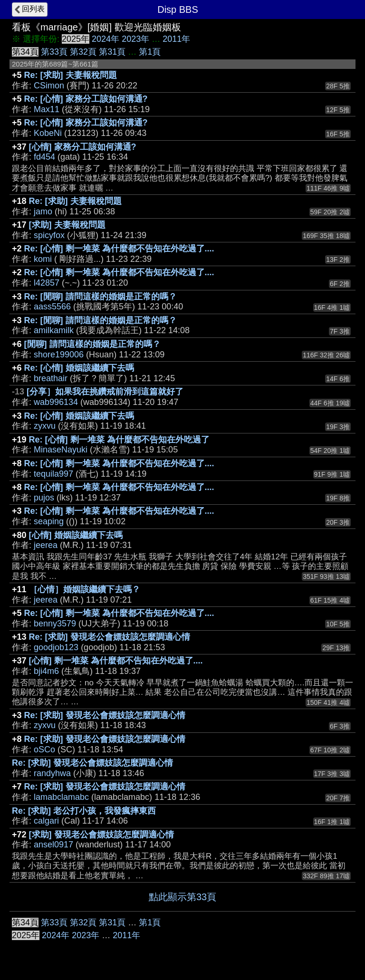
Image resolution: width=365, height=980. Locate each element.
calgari (46, 821)
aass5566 (52, 307)
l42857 (47, 283)
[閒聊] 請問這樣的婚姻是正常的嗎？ (92, 344)
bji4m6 (46, 671)
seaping (49, 521)
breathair (51, 378)
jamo (43, 211)
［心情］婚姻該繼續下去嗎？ (85, 589)
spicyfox (49, 235)
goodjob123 (56, 647)
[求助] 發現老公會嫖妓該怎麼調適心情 (101, 835)
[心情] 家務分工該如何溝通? (83, 147)
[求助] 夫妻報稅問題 (67, 225)
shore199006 (59, 355)
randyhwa (52, 773)
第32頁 (83, 52)
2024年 (106, 39)
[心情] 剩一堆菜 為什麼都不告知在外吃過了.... (116, 661)
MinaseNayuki (61, 450)
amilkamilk (54, 330)
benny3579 (55, 624)
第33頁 (54, 52)
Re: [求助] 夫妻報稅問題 (71, 75)
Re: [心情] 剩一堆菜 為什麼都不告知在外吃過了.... (119, 249)
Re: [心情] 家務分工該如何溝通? (86, 99)
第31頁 (112, 52)
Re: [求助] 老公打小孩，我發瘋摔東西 (84, 811)
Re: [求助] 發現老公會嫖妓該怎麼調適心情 (110, 637)
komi (43, 259)
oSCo (44, 749)
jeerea (46, 545)
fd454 (44, 157)
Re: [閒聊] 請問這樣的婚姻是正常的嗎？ (101, 297)
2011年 (176, 39)
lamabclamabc (61, 797)
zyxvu (45, 426)
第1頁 (150, 52)
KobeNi (48, 133)
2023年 (135, 39)
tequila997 (53, 474)
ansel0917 (53, 845)
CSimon (49, 86)
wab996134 (56, 402)
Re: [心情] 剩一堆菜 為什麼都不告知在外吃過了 (119, 440)
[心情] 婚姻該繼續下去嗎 (76, 535)
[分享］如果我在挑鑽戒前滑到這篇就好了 (105, 392)
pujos (44, 498)
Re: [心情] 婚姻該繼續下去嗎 (79, 368)
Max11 (47, 109)
